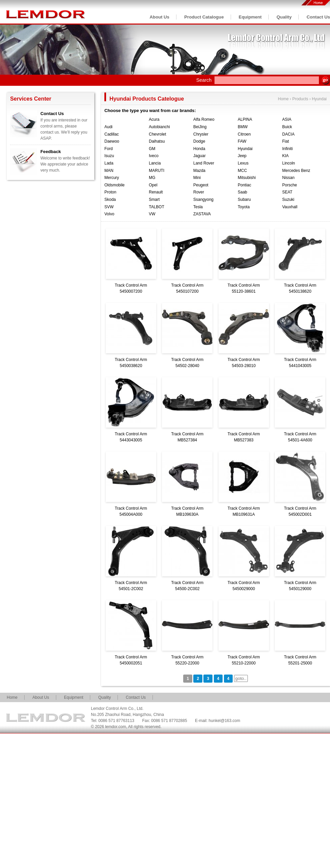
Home (283, 99)
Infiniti (287, 149)
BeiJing (200, 127)
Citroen (244, 134)
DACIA (288, 134)
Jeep (242, 156)
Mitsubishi (247, 178)
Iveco (154, 156)
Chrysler (201, 134)
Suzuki (288, 200)
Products (300, 99)
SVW (109, 207)
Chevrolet (157, 134)
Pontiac (244, 185)
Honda (199, 149)
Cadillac (112, 134)
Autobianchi (159, 127)
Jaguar (200, 156)
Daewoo (112, 141)
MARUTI (157, 171)
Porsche (290, 185)
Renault (156, 192)
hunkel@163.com (225, 721)
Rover (199, 192)
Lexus (243, 163)
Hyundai (319, 99)
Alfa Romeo (204, 119)
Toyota (244, 207)
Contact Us (318, 17)
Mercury (112, 178)
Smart (154, 200)
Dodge (199, 141)
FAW (242, 141)
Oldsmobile (114, 185)
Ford (109, 149)
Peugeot (201, 185)
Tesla (198, 207)
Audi (108, 127)
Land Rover (204, 163)
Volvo (109, 214)
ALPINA (245, 119)
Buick (287, 127)
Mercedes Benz (296, 171)
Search (204, 80)
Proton (110, 192)
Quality (284, 17)
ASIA (287, 119)
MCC (242, 171)
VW (152, 214)
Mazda (199, 171)
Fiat (286, 141)
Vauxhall (290, 207)
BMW (243, 127)
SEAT (287, 192)
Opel (153, 185)
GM (152, 149)
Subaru (244, 200)
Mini (197, 178)
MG (152, 178)
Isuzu (109, 156)
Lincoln (289, 163)
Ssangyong (203, 200)
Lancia (155, 163)
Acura (154, 119)
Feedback (51, 152)
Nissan (288, 178)
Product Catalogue (204, 17)
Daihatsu (157, 141)
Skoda (110, 200)
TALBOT (157, 207)
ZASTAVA (202, 214)
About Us (159, 17)
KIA (285, 156)
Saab (242, 192)
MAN (109, 171)
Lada (109, 163)
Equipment (250, 17)
